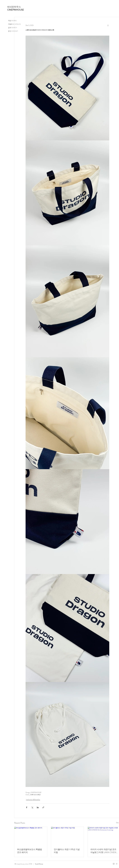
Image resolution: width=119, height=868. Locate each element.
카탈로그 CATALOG (14, 24)
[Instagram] (114, 864)
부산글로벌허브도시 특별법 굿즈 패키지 (30, 851)
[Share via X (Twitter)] (32, 807)
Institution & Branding (33, 800)
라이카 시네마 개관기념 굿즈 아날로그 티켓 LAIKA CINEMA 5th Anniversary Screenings (104, 851)
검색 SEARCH (12, 28)
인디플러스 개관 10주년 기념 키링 (67, 851)
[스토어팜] (117, 864)
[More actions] (108, 25)
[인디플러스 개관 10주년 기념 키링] (67, 836)
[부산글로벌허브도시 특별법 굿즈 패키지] (31, 836)
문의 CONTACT (13, 31)
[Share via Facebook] (27, 807)
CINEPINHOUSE (16, 10)
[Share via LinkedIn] (38, 807)
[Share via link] (43, 807)
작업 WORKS (12, 21)
